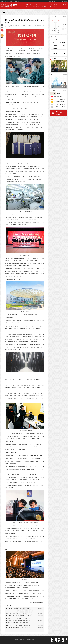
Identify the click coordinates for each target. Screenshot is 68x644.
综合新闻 (34, 4)
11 (65, 25)
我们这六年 (65, 12)
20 (54, 29)
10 (63, 25)
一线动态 (40, 4)
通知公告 (58, 7)
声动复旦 (46, 7)
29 (54, 23)
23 (61, 29)
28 (52, 23)
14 (57, 27)
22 (59, 29)
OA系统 (10, 1)
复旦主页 (2, 1)
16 (61, 27)
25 (65, 29)
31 (63, 31)
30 (57, 23)
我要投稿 (65, 1)
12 (52, 27)
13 (54, 27)
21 (57, 29)
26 (52, 31)
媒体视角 (28, 7)
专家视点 (34, 7)
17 (63, 27)
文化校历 (64, 7)
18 (65, 27)
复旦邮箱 (6, 1)
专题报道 (46, 4)
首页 (56, 12)
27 (54, 31)
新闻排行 (64, 4)
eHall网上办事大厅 (16, 1)
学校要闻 (28, 4)
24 (63, 29)
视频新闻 (53, 4)
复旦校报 (40, 7)
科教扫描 (53, 7)
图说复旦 (58, 4)
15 (59, 27)
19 (52, 29)
